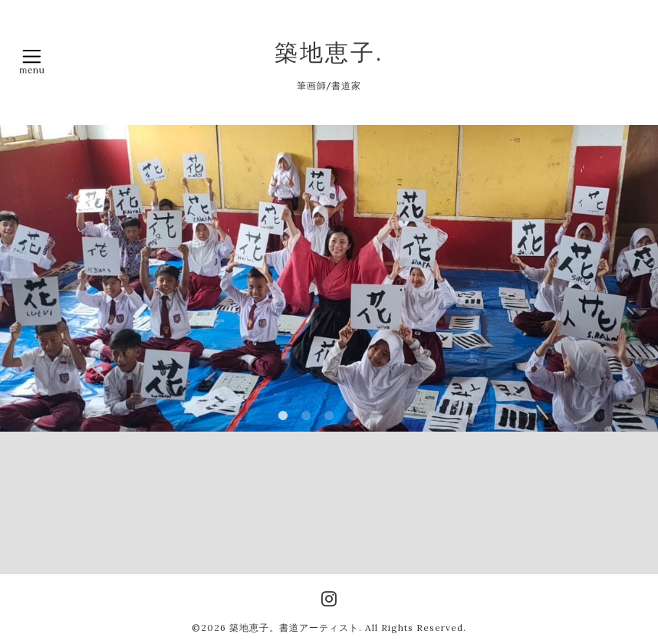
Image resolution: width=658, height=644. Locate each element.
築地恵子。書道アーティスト (294, 628)
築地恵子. (329, 52)
